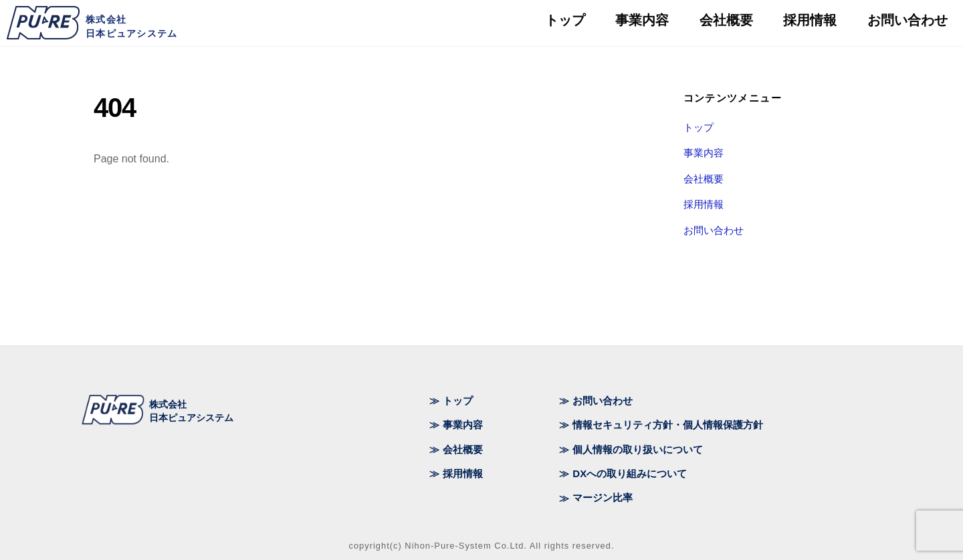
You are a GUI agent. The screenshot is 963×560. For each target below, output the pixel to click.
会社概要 (704, 179)
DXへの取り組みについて (630, 473)
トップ (699, 127)
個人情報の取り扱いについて (638, 449)
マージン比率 (603, 498)
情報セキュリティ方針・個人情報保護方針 (668, 425)
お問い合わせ (714, 230)
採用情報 (704, 204)
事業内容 (704, 153)
